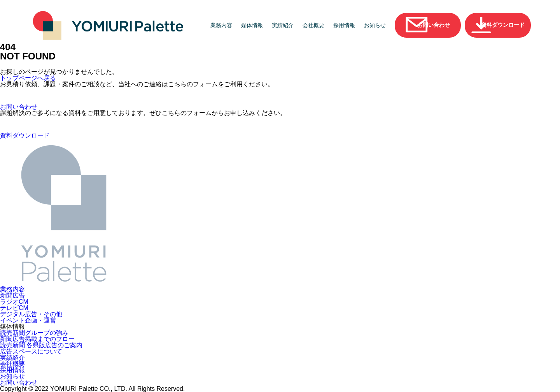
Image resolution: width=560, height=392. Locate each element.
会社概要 (313, 25)
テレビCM (14, 308)
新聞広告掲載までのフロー (37, 339)
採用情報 (344, 25)
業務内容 (221, 25)
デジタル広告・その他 (31, 314)
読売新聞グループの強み (34, 333)
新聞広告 (12, 296)
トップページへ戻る (28, 78)
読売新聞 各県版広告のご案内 (41, 345)
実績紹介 (283, 25)
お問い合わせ (19, 383)
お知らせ (375, 25)
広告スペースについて (31, 352)
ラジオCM (14, 302)
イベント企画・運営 (28, 321)
